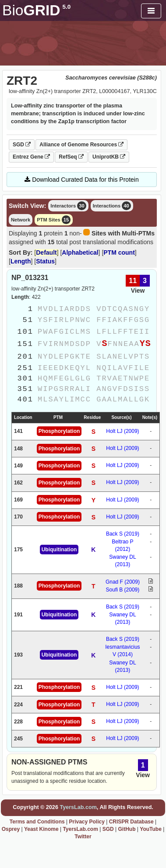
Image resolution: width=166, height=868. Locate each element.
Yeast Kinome (41, 829)
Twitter (83, 837)
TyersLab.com (78, 807)
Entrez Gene (31, 157)
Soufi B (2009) (123, 590)
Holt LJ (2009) (122, 431)
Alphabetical (80, 252)
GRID (36, 10)
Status (45, 261)
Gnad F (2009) (123, 582)
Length (21, 261)
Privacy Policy (87, 822)
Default (46, 252)
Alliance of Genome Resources (81, 145)
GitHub (127, 829)
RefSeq (71, 157)
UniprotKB (109, 157)
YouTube (151, 829)
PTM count (119, 252)
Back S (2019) (123, 534)
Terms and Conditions (37, 822)
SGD (22, 145)
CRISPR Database (131, 822)
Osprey (11, 829)
